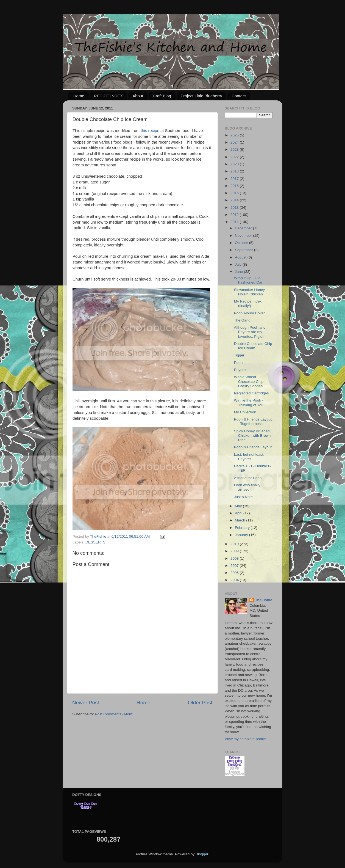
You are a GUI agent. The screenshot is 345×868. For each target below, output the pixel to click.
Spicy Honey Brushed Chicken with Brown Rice (252, 436)
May (239, 506)
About (138, 96)
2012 (235, 215)
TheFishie (264, 600)
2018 (235, 171)
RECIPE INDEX (108, 96)
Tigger (239, 355)
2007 (235, 566)
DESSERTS (95, 542)
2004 (235, 580)
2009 (235, 551)
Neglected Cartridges (251, 393)
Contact (239, 96)
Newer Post (86, 703)
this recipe (150, 131)
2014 (235, 200)
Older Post (200, 703)
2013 (235, 208)
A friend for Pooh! (248, 478)
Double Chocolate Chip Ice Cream (253, 346)
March (240, 520)
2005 (235, 573)
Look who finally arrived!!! (247, 487)
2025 (235, 135)
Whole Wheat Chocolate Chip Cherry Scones (249, 381)
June (239, 272)
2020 (235, 164)
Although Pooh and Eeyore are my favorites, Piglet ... (251, 332)
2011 (235, 222)
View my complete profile (245, 739)
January (242, 535)
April (239, 513)
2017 (235, 179)
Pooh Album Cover (250, 313)
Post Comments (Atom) (114, 714)
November (244, 236)
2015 (235, 193)
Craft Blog (162, 96)
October (242, 243)
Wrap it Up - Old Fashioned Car (248, 280)
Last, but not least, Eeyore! (249, 457)
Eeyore (240, 370)
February (243, 528)
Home (79, 96)
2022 (235, 157)
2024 (235, 142)
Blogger (202, 854)
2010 (235, 544)
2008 (235, 558)
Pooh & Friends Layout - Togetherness (253, 421)
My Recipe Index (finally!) (248, 303)
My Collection (245, 412)
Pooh (238, 363)
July (239, 264)
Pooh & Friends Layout (253, 447)
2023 (235, 149)
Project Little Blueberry (201, 96)
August (241, 257)
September (244, 250)
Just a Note (243, 497)
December (244, 228)
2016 (235, 186)
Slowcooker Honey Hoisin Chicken (250, 292)
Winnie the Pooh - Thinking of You (249, 403)
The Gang (242, 320)
